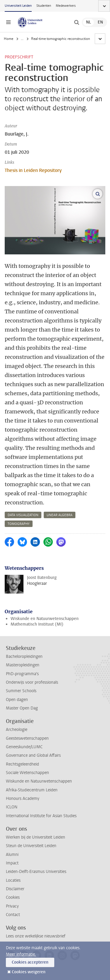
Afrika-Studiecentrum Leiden (32, 790)
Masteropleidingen (23, 665)
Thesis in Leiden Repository (33, 170)
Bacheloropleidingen (24, 657)
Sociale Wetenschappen (27, 773)
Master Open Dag (22, 708)
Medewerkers (66, 6)
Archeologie (17, 730)
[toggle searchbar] (77, 22)
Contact (13, 915)
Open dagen (17, 700)
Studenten (44, 6)
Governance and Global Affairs (33, 755)
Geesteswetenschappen (27, 738)
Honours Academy (23, 799)
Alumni (12, 855)
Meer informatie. (21, 954)
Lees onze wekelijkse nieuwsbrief (36, 936)
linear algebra (60, 515)
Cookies (13, 897)
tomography (19, 524)
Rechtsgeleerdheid (22, 764)
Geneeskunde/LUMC (24, 747)
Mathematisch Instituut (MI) (37, 624)
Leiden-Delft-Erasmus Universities (36, 872)
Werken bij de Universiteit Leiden (35, 837)
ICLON (12, 807)
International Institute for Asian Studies (41, 816)
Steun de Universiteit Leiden (31, 846)
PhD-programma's (22, 674)
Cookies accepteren (30, 962)
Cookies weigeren (29, 972)
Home (9, 39)
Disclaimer (15, 889)
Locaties (13, 880)
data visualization (23, 515)
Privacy (12, 906)
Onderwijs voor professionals (32, 682)
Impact (12, 863)
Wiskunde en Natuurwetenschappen (45, 619)
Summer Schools (21, 691)
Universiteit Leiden (18, 6)
